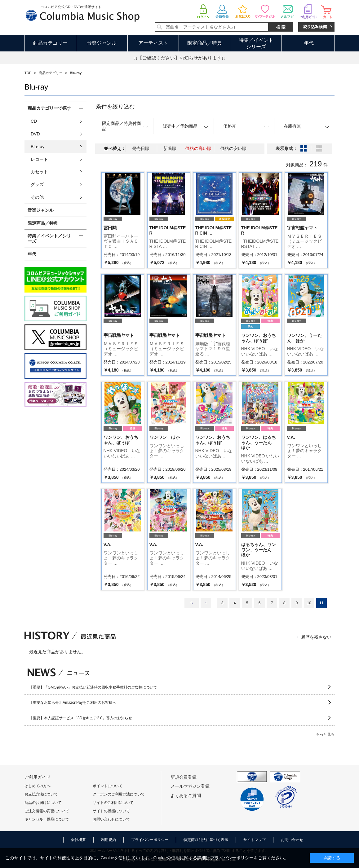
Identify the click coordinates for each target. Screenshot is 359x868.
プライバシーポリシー (150, 840)
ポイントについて (108, 786)
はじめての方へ (38, 786)
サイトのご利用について (113, 803)
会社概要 (78, 840)
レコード (39, 159)
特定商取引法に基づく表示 (206, 840)
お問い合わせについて (111, 819)
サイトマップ (255, 840)
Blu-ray (38, 147)
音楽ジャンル (102, 43)
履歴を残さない (316, 637)
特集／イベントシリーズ (256, 43)
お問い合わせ (292, 840)
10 (309, 603)
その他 (37, 197)
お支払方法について (41, 794)
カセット (39, 172)
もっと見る (325, 734)
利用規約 (109, 840)
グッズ (37, 184)
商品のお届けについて (43, 803)
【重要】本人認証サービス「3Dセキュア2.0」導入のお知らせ (81, 718)
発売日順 (141, 148)
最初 (192, 603)
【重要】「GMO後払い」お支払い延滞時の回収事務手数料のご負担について (93, 687)
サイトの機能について (111, 811)
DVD (35, 134)
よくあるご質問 (186, 795)
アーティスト (153, 43)
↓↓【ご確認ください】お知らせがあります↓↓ (179, 58)
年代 (309, 43)
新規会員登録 (184, 777)
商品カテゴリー (50, 43)
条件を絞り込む (115, 107)
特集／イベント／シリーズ (49, 238)
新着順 (170, 148)
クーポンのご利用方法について (119, 794)
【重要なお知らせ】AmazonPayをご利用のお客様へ (73, 703)
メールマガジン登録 (190, 786)
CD (34, 121)
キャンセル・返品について (47, 819)
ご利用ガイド (38, 777)
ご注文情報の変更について (47, 811)
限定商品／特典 (205, 43)
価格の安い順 (233, 148)
